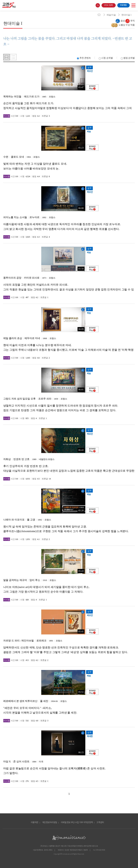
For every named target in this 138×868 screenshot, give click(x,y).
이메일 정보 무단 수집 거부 (72, 823)
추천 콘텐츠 (84, 58)
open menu (133, 5)
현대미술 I (126, 15)
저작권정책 (88, 823)
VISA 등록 (109, 5)
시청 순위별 (106, 58)
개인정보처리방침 (50, 823)
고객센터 (100, 823)
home (99, 15)
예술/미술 (111, 15)
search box (98, 5)
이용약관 (35, 823)
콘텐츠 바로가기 (6, 11)
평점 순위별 (128, 58)
